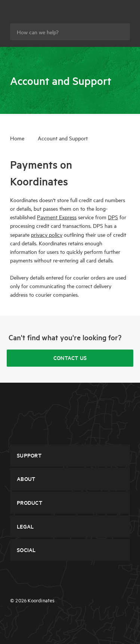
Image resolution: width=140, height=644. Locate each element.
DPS (113, 217)
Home (17, 138)
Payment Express (57, 217)
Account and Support (63, 138)
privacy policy (47, 235)
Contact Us (70, 358)
